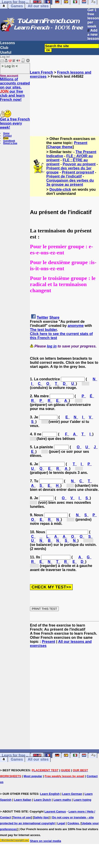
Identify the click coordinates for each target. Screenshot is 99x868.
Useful (6, 52)
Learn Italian (23, 800)
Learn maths (62, 800)
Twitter (42, 317)
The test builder (43, 330)
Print (6, 138)
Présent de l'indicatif (64, 176)
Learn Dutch (42, 800)
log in (52, 346)
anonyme (76, 326)
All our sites (38, 6)
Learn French (41, 72)
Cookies (73, 823)
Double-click (60, 189)
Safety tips (41, 817)
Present (81, 143)
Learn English (50, 794)
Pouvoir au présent (79, 164)
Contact (7, 136)
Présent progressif (78, 172)
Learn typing (82, 800)
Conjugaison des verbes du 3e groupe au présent (70, 182)
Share (54, 317)
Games (17, 6)
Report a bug (10, 143)
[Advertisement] (64, 101)
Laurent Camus (55, 811)
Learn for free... (15, 755)
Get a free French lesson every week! (15, 123)
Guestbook (9, 141)
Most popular (33, 776)
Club (4, 48)
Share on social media (46, 841)
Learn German (72, 794)
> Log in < (10, 66)
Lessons (8, 43)
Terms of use (22, 817)
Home (6, 133)
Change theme (60, 147)
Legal (61, 823)
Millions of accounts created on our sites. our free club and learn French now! (15, 89)
